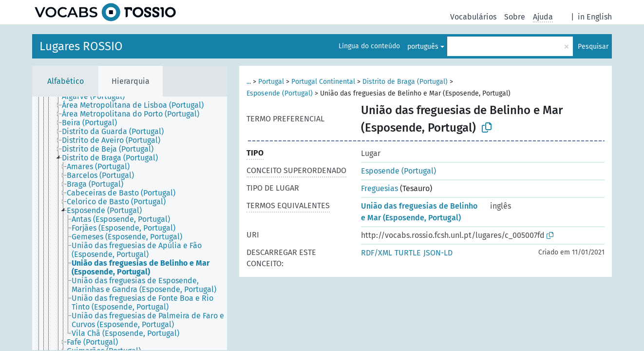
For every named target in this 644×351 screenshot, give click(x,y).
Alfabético (66, 81)
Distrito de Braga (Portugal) (405, 82)
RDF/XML (377, 253)
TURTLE (408, 253)
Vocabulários (473, 17)
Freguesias (379, 188)
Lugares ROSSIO (81, 46)
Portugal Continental (323, 82)
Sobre (515, 17)
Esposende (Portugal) (280, 93)
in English (595, 17)
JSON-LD (438, 253)
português (423, 47)
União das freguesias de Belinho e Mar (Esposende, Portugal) (419, 212)
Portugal (271, 82)
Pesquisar (593, 47)
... (249, 82)
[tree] (130, 223)
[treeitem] (97, 97)
